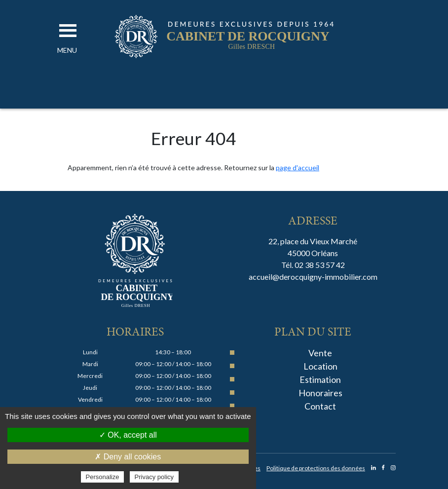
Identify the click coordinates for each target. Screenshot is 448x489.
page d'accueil (298, 168)
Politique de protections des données (316, 468)
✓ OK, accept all (128, 435)
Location (320, 366)
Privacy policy (154, 477)
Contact (320, 406)
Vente (320, 353)
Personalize (103, 477)
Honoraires (320, 393)
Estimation (320, 379)
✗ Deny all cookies (128, 457)
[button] (67, 50)
